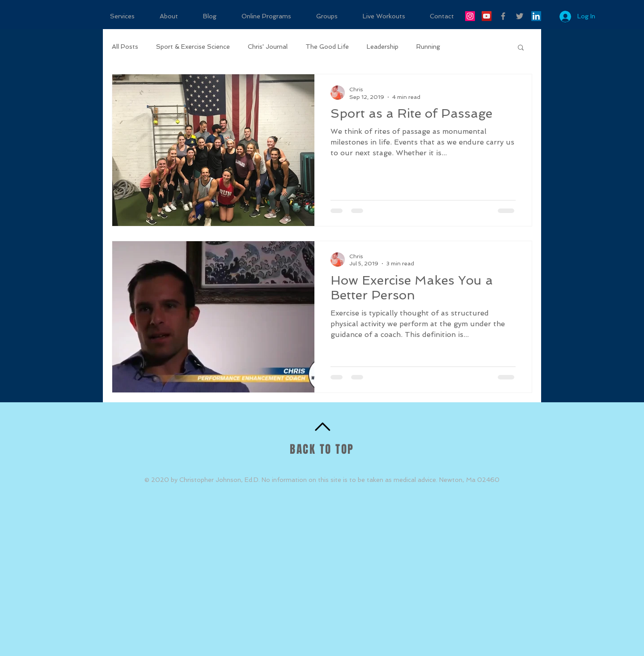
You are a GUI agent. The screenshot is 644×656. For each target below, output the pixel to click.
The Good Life (327, 47)
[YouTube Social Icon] (487, 16)
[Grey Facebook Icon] (503, 16)
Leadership (383, 47)
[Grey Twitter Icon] (520, 16)
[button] (521, 48)
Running (428, 47)
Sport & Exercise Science (193, 47)
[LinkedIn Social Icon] (536, 16)
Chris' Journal (268, 47)
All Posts (125, 47)
